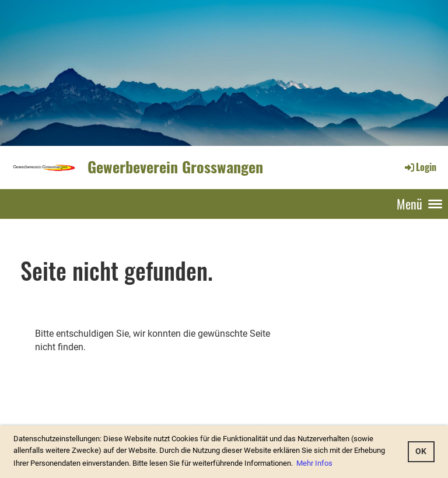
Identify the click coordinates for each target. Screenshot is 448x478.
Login (420, 167)
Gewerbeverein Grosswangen (175, 167)
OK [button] (421, 451)
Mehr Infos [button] (314, 463)
